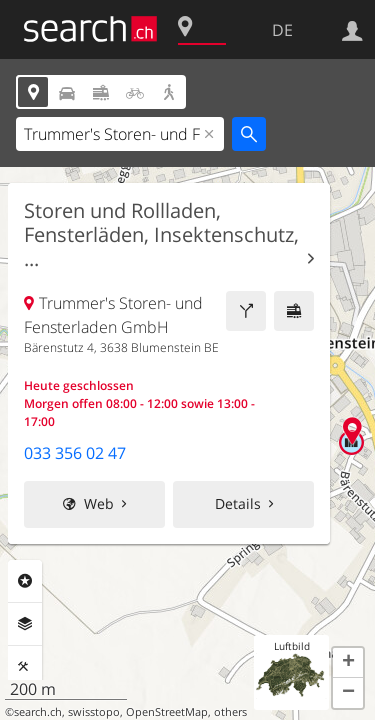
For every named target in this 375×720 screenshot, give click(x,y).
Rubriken (25, 581)
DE (282, 30)
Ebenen (25, 624)
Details (238, 503)
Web (99, 503)
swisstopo (94, 712)
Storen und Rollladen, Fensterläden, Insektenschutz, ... (161, 235)
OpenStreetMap (167, 712)
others (230, 712)
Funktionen (25, 667)
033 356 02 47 (75, 453)
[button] (348, 663)
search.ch (38, 712)
